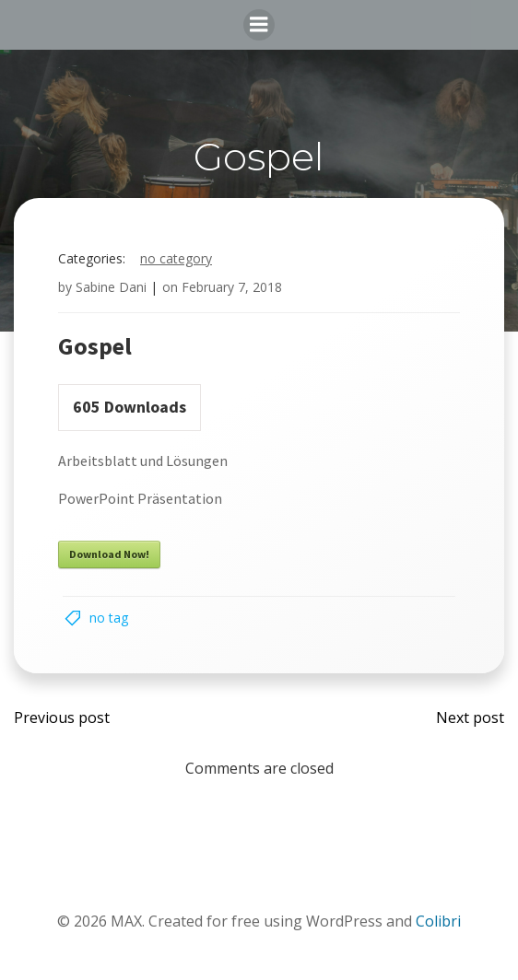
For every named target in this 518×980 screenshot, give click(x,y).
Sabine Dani (111, 287)
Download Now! (109, 554)
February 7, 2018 (232, 287)
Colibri (438, 921)
